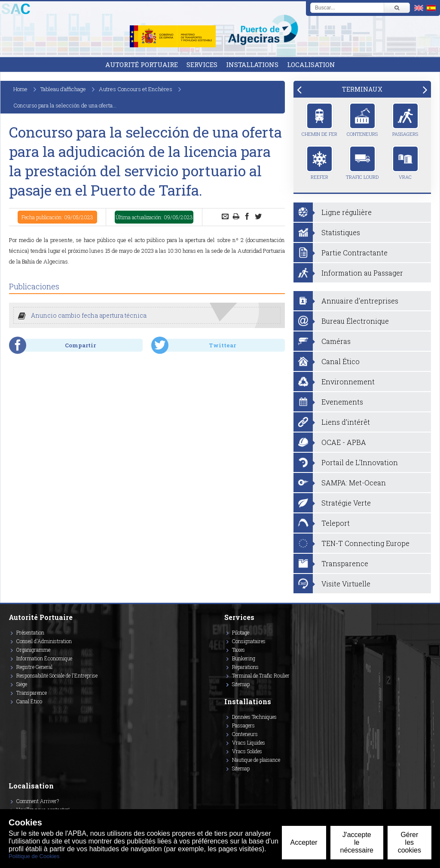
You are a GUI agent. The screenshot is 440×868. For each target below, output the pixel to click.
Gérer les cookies (409, 842)
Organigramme (33, 650)
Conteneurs (362, 120)
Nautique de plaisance (256, 760)
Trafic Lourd (362, 163)
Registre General (34, 667)
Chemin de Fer (319, 120)
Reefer (319, 163)
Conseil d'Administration (44, 641)
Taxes (238, 650)
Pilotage (241, 632)
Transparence (32, 693)
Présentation (30, 632)
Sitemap (241, 684)
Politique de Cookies (34, 856)
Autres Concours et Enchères (136, 89)
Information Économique (44, 658)
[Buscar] (397, 8)
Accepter (304, 842)
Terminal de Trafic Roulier (261, 675)
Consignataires (249, 641)
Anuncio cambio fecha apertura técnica (89, 315)
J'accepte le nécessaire (357, 842)
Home (20, 89)
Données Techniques (254, 717)
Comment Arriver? (38, 801)
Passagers (405, 120)
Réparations (245, 667)
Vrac (405, 163)
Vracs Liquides (249, 742)
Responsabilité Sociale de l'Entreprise (57, 675)
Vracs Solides (247, 751)
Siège (22, 684)
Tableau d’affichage (63, 89)
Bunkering (244, 658)
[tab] (362, 89)
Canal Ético (29, 701)
